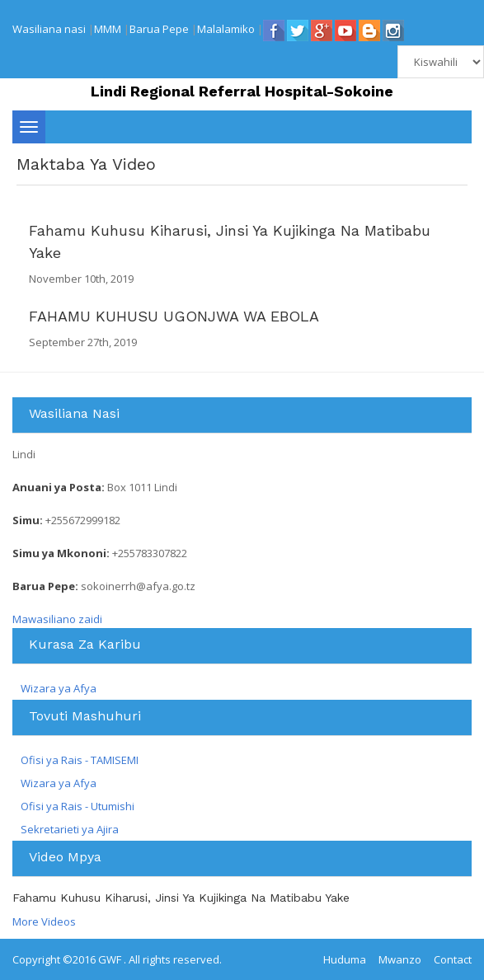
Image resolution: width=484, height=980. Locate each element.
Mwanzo (400, 959)
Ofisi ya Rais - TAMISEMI (80, 760)
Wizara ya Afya (59, 688)
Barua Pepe (159, 29)
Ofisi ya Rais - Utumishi (78, 806)
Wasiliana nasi (49, 29)
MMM (108, 29)
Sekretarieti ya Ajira (70, 829)
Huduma (345, 959)
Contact (453, 959)
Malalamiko (226, 29)
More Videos (44, 921)
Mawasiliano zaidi (57, 619)
